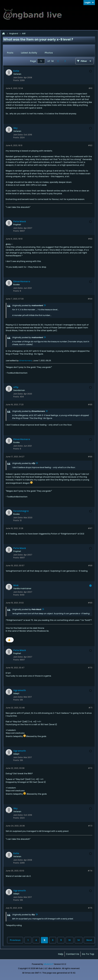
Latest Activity (29, 53)
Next (89, 940)
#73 (90, 826)
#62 (90, 145)
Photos (49, 53)
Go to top (88, 954)
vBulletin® (48, 964)
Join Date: (18, 77)
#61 (90, 88)
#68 (90, 566)
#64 (90, 299)
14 (79, 940)
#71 (90, 708)
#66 (90, 457)
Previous (15, 940)
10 (70, 940)
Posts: (16, 80)
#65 (90, 405)
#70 (90, 668)
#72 (90, 768)
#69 (90, 603)
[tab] (10, 53)
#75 (90, 908)
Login (89, 2)
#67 (90, 528)
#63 (90, 239)
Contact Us (73, 954)
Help (61, 954)
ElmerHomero (25, 361)
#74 (90, 871)
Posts (10, 53)
